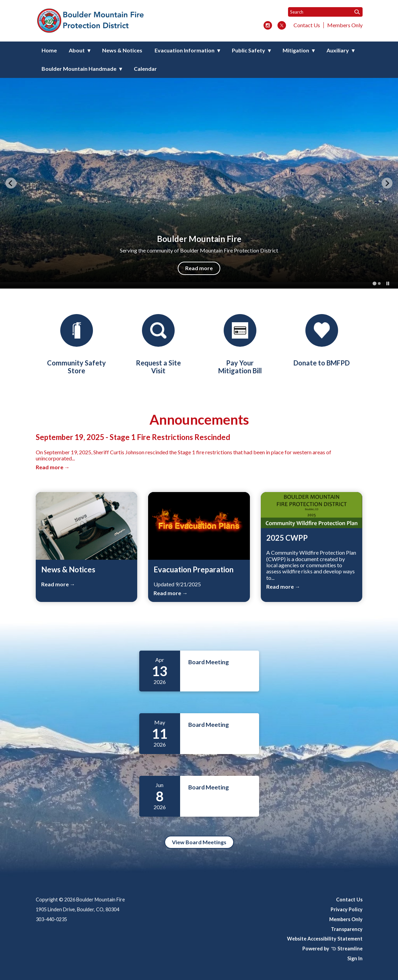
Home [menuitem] (49, 50)
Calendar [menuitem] (145, 69)
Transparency (347, 929)
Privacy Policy (347, 909)
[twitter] (282, 26)
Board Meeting (209, 662)
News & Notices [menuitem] (122, 50)
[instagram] (268, 26)
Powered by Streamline (332, 949)
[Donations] (322, 340)
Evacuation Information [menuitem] (185, 50)
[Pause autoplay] (388, 283)
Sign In (355, 958)
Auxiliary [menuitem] (338, 50)
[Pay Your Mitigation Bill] (240, 344)
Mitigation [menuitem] (296, 50)
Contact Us (307, 25)
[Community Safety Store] (77, 344)
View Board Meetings (199, 842)
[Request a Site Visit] (158, 344)
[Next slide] (387, 183)
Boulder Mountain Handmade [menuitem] (79, 69)
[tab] (374, 283)
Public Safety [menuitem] (249, 50)
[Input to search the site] (325, 12)
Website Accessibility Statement (325, 939)
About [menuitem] (77, 50)
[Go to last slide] (11, 183)
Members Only (345, 25)
